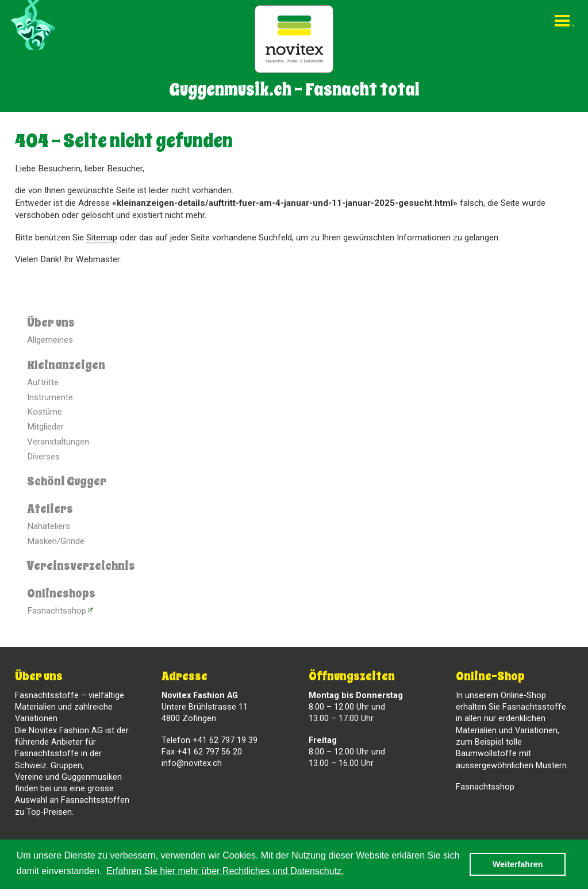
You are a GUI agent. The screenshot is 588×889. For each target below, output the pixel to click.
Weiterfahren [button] (518, 864)
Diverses (43, 457)
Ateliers (50, 509)
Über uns (51, 323)
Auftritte (43, 382)
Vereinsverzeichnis (81, 566)
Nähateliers (49, 526)
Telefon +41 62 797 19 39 (210, 740)
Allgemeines (50, 340)
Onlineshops (61, 593)
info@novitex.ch (192, 763)
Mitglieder (45, 427)
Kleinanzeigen (66, 365)
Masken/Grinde (56, 541)
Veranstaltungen (58, 442)
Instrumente (50, 397)
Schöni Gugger (67, 481)
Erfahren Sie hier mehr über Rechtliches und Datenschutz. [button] (225, 871)
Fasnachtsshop (57, 611)
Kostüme (45, 412)
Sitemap (102, 237)
